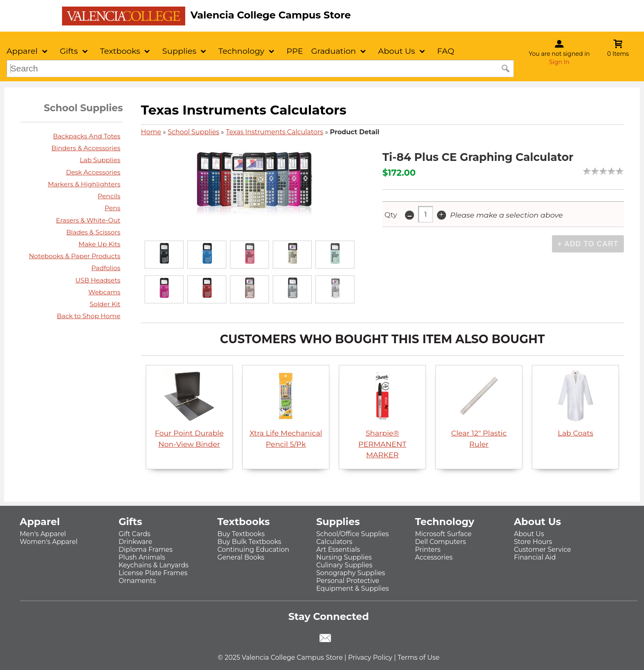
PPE (294, 51)
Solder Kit (105, 304)
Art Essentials (338, 550)
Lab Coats (575, 404)
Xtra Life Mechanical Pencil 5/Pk (286, 409)
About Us (397, 51)
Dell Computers (441, 542)
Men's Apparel (43, 534)
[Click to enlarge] (164, 255)
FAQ (446, 51)
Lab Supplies (100, 160)
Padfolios (106, 268)
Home (151, 132)
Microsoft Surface (444, 534)
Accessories (434, 557)
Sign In (559, 62)
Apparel (22, 51)
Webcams (104, 292)
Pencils (109, 196)
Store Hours (533, 542)
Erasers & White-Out (88, 220)
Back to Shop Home (89, 316)
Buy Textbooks (241, 534)
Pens (113, 208)
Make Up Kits (99, 244)
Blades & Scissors (93, 232)
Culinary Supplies (344, 565)
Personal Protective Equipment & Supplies (353, 585)
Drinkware (136, 542)
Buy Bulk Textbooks (249, 542)
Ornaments (137, 581)
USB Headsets (98, 280)
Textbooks (120, 51)
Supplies (179, 51)
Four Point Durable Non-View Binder (189, 409)
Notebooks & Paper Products (75, 256)
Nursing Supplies (344, 557)
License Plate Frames (153, 573)
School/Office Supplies (353, 534)
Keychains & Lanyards (154, 565)
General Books (241, 557)
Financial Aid (535, 557)
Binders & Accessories (86, 148)
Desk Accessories (93, 172)
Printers (428, 550)
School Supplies (194, 132)
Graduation (333, 51)
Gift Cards (135, 534)
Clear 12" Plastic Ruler (479, 409)
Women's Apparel (49, 542)
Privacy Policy (370, 657)
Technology (241, 51)
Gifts (69, 51)
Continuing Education (253, 550)
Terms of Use (419, 657)
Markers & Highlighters (84, 184)
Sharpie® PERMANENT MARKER (383, 415)
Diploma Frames (146, 550)
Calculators (334, 542)
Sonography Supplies (351, 573)
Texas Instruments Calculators (275, 132)
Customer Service (542, 550)
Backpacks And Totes (87, 136)
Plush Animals (142, 557)
